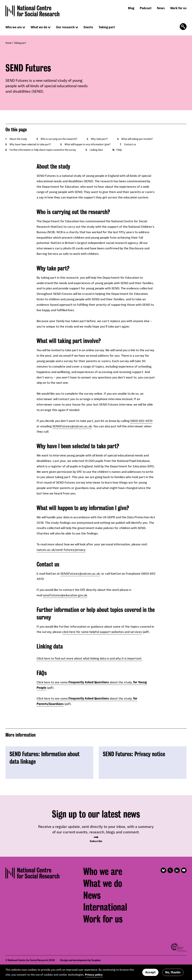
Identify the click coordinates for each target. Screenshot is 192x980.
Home (9, 43)
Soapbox (96, 960)
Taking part (107, 27)
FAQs (119, 150)
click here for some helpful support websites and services (102, 632)
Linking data (96, 150)
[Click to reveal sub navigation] (24, 27)
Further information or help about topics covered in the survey (43, 150)
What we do (39, 27)
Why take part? (99, 139)
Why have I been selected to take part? (30, 144)
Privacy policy (94, 974)
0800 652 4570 (141, 421)
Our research (65, 27)
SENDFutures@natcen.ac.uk (72, 426)
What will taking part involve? (137, 139)
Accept (150, 972)
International (105, 907)
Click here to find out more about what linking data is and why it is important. (89, 658)
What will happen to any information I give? (87, 144)
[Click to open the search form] (183, 27)
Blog (131, 8)
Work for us (178, 8)
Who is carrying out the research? (59, 139)
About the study (18, 139)
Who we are (14, 27)
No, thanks (173, 972)
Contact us (130, 144)
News (161, 8)
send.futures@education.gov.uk (65, 595)
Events (88, 27)
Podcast (146, 8)
